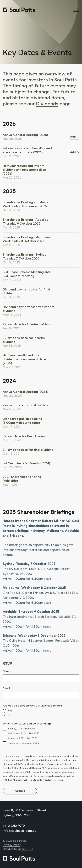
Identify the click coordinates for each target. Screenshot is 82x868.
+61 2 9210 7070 (14, 826)
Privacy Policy (12, 845)
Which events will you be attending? (27, 724)
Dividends (47, 104)
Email (6, 689)
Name (7, 671)
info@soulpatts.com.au (51, 780)
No (10, 716)
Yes (10, 711)
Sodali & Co (26, 849)
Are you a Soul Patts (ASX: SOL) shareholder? (33, 706)
